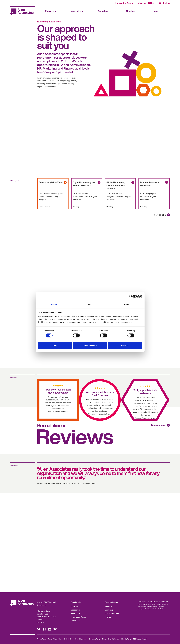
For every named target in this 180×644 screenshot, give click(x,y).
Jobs (157, 11)
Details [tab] (90, 305)
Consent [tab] (54, 305)
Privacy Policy (41, 639)
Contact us (165, 3)
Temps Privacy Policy (55, 639)
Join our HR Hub (146, 3)
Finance (108, 617)
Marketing (109, 610)
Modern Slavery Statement (111, 639)
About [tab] (126, 305)
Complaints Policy (94, 639)
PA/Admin (109, 606)
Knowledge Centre (124, 3)
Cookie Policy (68, 639)
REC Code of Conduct (140, 639)
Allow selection (90, 346)
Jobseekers (77, 11)
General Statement (81, 639)
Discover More (158, 425)
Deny (55, 346)
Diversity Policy (126, 639)
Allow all (125, 346)
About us (130, 11)
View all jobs (160, 215)
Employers (50, 11)
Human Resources (112, 613)
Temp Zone (104, 11)
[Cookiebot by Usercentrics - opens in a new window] (131, 297)
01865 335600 (50, 602)
